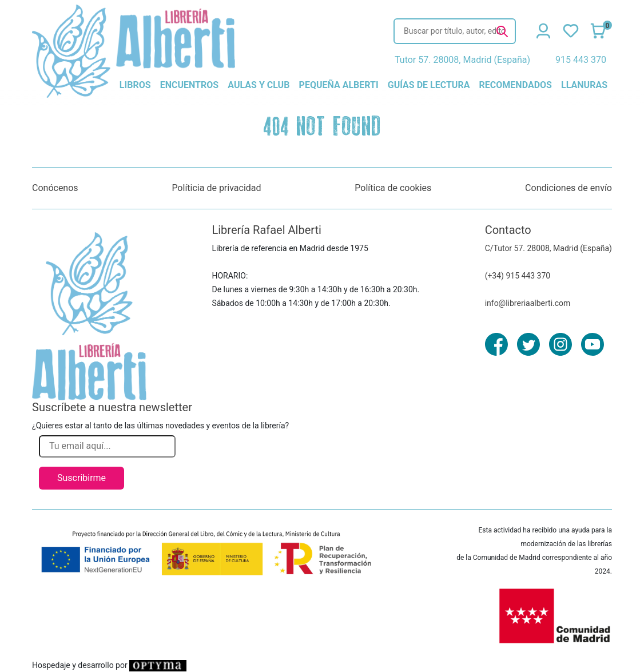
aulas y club (259, 85)
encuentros (189, 85)
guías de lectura (429, 85)
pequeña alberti (339, 85)
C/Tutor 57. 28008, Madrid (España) (548, 248)
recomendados (516, 85)
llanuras (584, 85)
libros (135, 85)
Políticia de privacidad (216, 188)
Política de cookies (393, 188)
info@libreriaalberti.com (528, 303)
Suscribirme (82, 478)
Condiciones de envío (569, 188)
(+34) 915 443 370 (518, 276)
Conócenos (55, 188)
